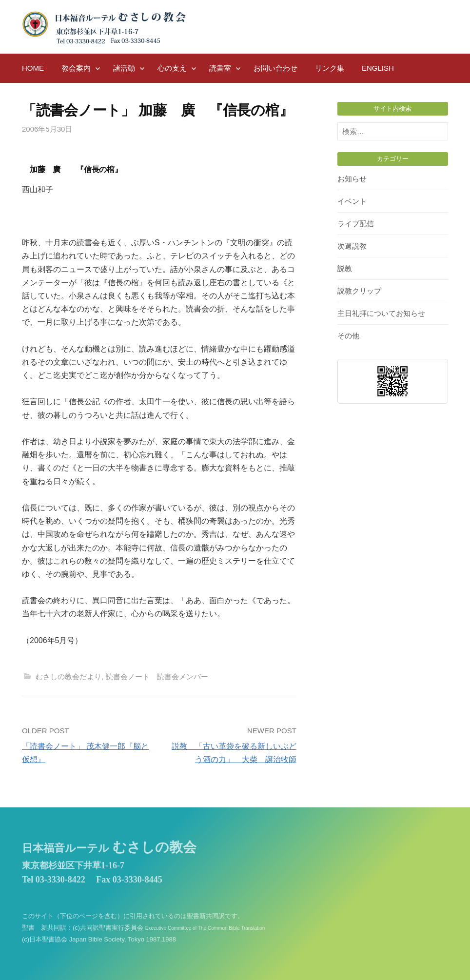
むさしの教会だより (69, 676)
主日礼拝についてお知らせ (381, 313)
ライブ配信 (356, 224)
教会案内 (76, 68)
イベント (352, 201)
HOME (33, 68)
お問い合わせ (275, 68)
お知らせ (352, 179)
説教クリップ (359, 291)
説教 (345, 268)
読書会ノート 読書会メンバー (157, 676)
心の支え (172, 68)
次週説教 (352, 246)
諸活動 (124, 68)
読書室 (220, 68)
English (378, 68)
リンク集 (330, 68)
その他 (348, 336)
